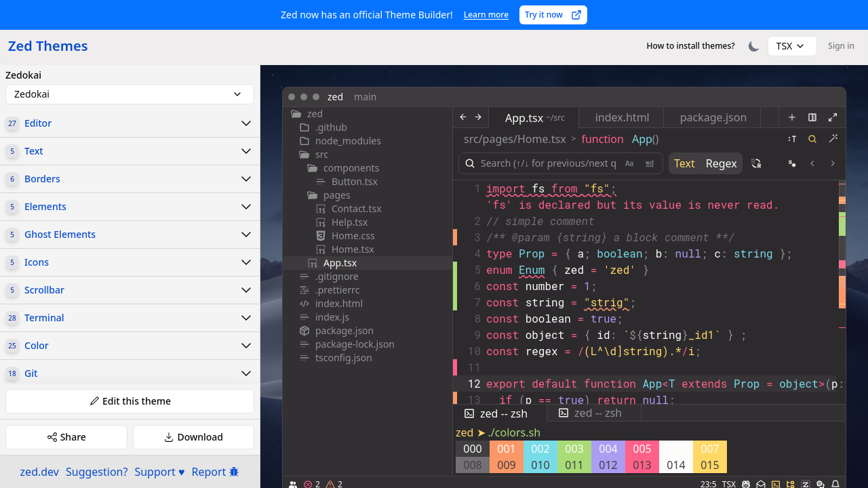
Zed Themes (48, 46)
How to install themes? (691, 46)
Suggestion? (97, 472)
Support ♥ (159, 472)
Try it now (553, 15)
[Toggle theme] (754, 46)
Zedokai (23, 75)
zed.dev (40, 472)
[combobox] (793, 46)
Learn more (486, 15)
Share (66, 437)
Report (216, 472)
